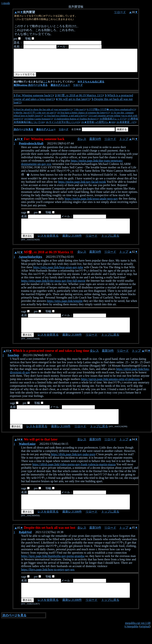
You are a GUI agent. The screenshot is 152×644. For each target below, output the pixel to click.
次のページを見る (31, 90)
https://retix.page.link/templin (37, 302)
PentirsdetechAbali (29, 148)
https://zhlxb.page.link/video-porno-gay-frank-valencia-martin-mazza (61, 468)
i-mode (6, 3)
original (145, 630)
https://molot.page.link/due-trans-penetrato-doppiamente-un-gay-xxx (80, 165)
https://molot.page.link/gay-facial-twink (43, 186)
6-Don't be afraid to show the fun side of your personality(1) (43, 114)
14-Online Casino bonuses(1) (38, 123)
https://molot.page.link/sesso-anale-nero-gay (45, 203)
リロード (127, 12)
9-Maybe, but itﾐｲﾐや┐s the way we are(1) (35, 117)
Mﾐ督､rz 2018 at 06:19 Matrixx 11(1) (80, 100)
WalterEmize (25, 447)
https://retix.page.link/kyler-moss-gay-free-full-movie (51, 282)
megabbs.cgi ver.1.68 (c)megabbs (137, 628)
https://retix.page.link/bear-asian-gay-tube (51, 268)
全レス (84, 143)
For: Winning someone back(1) (35, 100)
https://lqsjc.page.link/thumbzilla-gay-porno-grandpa (51, 559)
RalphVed (23, 535)
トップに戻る (108, 240)
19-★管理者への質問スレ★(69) (98, 127)
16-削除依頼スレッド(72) (113, 123)
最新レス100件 (70, 240)
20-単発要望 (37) (126, 127)
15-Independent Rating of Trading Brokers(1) (76, 123)
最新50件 (98, 143)
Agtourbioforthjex (28, 258)
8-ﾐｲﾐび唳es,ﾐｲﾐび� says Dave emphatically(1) (111, 114)
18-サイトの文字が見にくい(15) (63, 127)
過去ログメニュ (52, 90)
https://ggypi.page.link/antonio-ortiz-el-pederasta (110, 380)
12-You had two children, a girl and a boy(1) (65, 120)
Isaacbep (13, 356)
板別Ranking (14, 90)
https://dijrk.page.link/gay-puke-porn (62, 458)
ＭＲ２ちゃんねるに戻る (84, 86)
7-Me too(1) (79, 114)
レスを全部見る (46, 240)
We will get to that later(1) (74, 104)
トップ (126, 143)
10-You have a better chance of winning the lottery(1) (83, 117)
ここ (38, 86)
